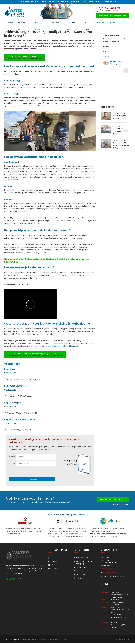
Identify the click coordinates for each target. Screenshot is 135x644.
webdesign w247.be (122, 640)
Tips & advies (81, 575)
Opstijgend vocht (24, 22)
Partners (64, 640)
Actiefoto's (108, 22)
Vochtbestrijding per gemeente (49, 640)
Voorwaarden (25, 640)
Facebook (53, 558)
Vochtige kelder (62, 22)
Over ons (80, 579)
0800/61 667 (15, 580)
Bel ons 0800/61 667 (121, 505)
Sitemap (34, 640)
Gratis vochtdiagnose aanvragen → (113, 500)
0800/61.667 (11, 262)
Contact (121, 22)
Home (11, 22)
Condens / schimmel (43, 22)
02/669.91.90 (11, 424)
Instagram (54, 569)
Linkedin (53, 562)
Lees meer (108, 57)
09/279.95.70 (11, 373)
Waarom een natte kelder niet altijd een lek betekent (121, 116)
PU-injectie (95, 22)
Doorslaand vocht (79, 22)
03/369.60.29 (11, 407)
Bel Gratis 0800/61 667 (110, 8)
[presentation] (25, 472)
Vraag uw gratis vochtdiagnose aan (112, 15)
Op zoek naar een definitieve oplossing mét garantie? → (35, 355)
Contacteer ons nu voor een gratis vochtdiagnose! (59, 346)
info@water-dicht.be (110, 573)
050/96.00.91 (11, 390)
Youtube (53, 565)
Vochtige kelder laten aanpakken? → (25, 57)
